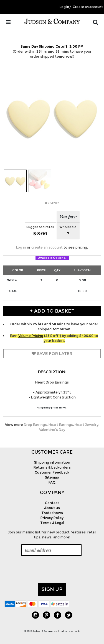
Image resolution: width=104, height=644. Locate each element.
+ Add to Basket (52, 311)
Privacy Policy (52, 518)
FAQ (52, 482)
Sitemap (52, 477)
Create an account (88, 7)
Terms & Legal (52, 523)
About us (52, 508)
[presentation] (47, 569)
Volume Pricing (31, 336)
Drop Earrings (35, 425)
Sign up (52, 589)
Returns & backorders (52, 467)
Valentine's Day (52, 430)
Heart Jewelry (87, 425)
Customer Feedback (52, 472)
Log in (64, 7)
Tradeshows (52, 513)
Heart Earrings (61, 425)
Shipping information (52, 462)
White (12, 280)
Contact (52, 503)
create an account (47, 247)
